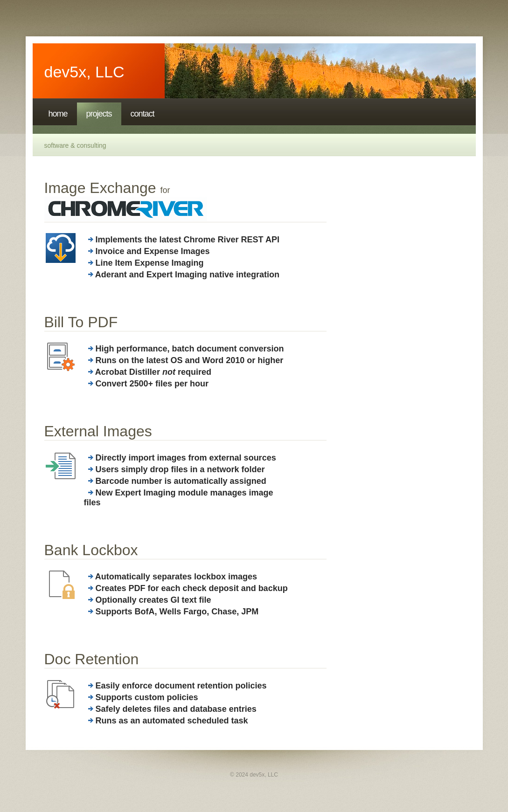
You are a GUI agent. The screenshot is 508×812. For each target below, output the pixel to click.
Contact (143, 114)
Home (58, 114)
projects (99, 114)
